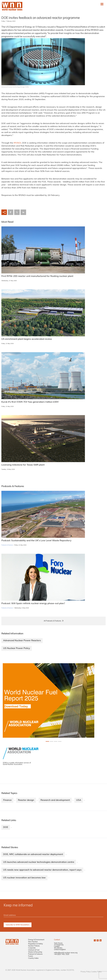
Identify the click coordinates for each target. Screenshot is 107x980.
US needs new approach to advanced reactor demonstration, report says (42, 870)
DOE (6, 827)
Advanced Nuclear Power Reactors (22, 641)
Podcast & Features (35, 954)
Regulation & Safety (35, 944)
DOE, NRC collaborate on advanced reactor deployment (33, 854)
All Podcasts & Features (52, 621)
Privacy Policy (86, 972)
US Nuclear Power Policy (17, 648)
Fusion (31, 956)
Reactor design (26, 800)
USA (79, 800)
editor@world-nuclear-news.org (66, 953)
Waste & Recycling (35, 952)
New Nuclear (33, 942)
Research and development (55, 800)
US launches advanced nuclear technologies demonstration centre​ (39, 862)
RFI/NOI (17, 143)
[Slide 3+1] (60, 741)
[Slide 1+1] (51, 741)
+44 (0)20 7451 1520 (62, 954)
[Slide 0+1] (47, 741)
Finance (7, 800)
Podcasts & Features (7, 545)
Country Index (33, 958)
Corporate (32, 948)
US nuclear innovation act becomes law (24, 878)
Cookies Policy (96, 972)
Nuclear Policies (34, 946)
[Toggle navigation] (102, 4)
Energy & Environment (36, 940)
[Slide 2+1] (56, 741)
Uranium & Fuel (34, 950)
